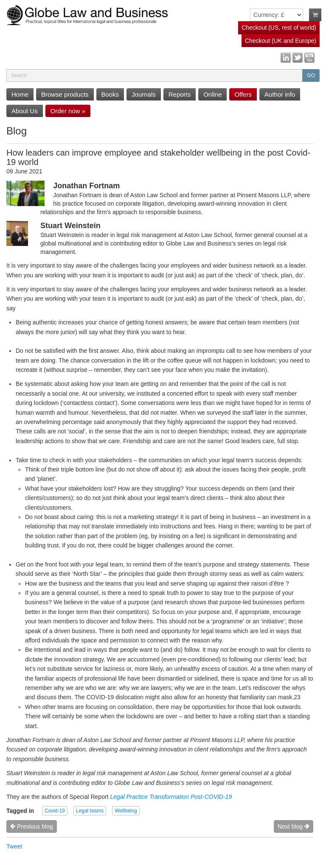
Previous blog (32, 826)
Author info (280, 94)
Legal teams (90, 811)
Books (110, 94)
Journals (144, 94)
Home (20, 94)
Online (212, 94)
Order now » (68, 111)
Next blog (294, 826)
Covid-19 (55, 811)
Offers (243, 94)
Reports (180, 94)
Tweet (14, 846)
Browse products (65, 94)
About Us (25, 111)
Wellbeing (126, 811)
